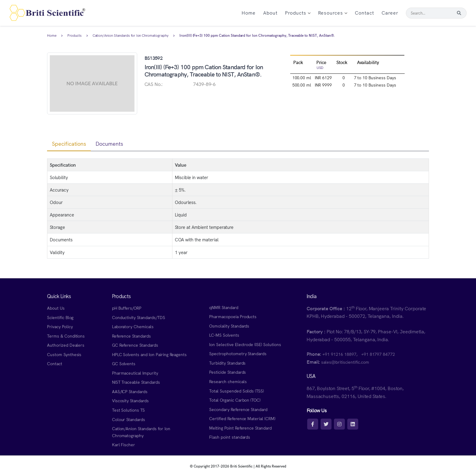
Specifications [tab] (69, 143)
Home (249, 12)
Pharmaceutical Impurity (135, 373)
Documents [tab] (109, 143)
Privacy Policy (60, 326)
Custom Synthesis (64, 354)
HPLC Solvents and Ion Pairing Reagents (150, 354)
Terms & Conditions (66, 336)
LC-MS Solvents (224, 335)
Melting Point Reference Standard (240, 428)
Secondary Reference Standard (238, 409)
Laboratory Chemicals (133, 326)
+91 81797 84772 (378, 354)
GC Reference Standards (135, 345)
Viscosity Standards (130, 400)
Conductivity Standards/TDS (139, 317)
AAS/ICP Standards (130, 391)
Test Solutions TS (128, 410)
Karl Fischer (124, 444)
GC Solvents (124, 363)
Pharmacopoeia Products (233, 316)
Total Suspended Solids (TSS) (236, 391)
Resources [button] (333, 12)
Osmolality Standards (229, 326)
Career (390, 12)
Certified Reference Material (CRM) (242, 418)
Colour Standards (129, 419)
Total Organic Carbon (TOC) (235, 400)
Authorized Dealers (66, 345)
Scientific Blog (60, 317)
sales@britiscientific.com (345, 362)
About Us (56, 308)
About (270, 12)
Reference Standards (131, 336)
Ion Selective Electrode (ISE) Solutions (245, 344)
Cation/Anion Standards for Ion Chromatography (131, 36)
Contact (364, 12)
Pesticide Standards (228, 372)
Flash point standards (230, 437)
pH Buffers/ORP (127, 308)
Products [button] (298, 12)
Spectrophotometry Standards (238, 353)
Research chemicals (228, 381)
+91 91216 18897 (339, 354)
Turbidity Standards (227, 363)
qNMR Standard (224, 307)
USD (320, 67)
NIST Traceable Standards (136, 382)
